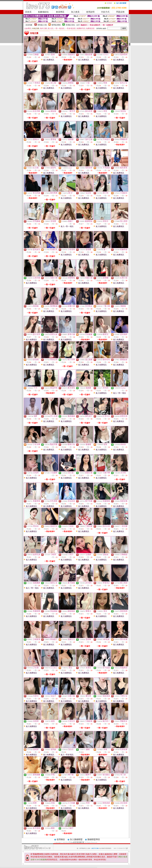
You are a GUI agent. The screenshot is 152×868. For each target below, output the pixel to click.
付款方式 (105, 12)
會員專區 (60, 12)
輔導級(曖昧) (56, 25)
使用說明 (90, 12)
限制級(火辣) (42, 25)
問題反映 (120, 12)
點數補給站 (43, 12)
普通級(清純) (70, 25)
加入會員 (75, 12)
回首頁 (28, 12)
